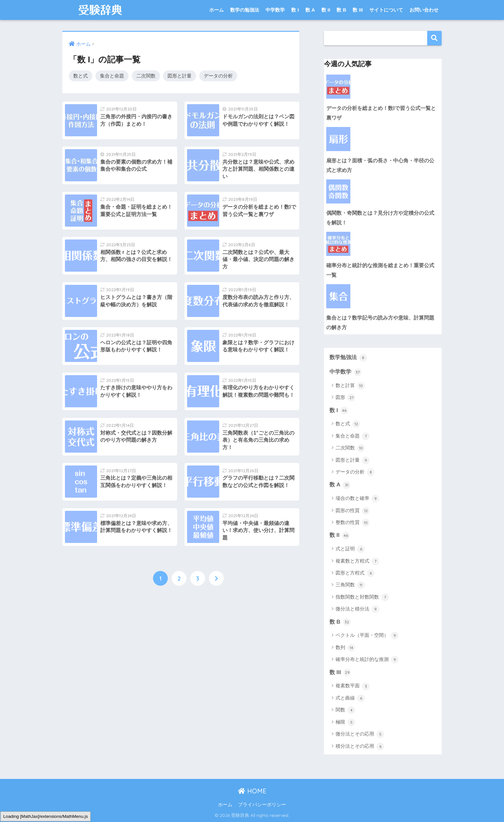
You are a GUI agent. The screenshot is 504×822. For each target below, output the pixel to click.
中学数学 (275, 10)
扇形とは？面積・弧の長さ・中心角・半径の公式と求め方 (380, 165)
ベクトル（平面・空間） (367, 636)
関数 (345, 710)
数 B (341, 10)
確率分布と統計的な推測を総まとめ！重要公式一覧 (380, 270)
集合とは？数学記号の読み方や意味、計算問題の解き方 (380, 322)
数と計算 (350, 386)
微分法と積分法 (357, 609)
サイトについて (386, 10)
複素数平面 (353, 686)
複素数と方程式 (357, 561)
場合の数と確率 (357, 499)
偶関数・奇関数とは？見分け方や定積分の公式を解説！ (380, 218)
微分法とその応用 (360, 734)
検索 (434, 38)
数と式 (81, 76)
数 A (310, 10)
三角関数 (350, 585)
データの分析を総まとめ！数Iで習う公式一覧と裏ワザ (381, 113)
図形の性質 (353, 511)
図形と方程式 (355, 573)
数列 (345, 648)
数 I (295, 10)
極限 (345, 722)
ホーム (216, 10)
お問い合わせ (424, 10)
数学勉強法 (348, 358)
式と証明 (350, 549)
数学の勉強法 (245, 10)
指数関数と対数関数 (362, 597)
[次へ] (216, 578)
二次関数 (146, 76)
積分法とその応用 (360, 746)
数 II (326, 10)
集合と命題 (112, 76)
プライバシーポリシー (262, 805)
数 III (358, 10)
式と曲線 (350, 698)
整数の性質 (353, 523)
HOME (252, 791)
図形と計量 (180, 76)
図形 (345, 398)
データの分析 (218, 76)
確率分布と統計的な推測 (367, 660)
